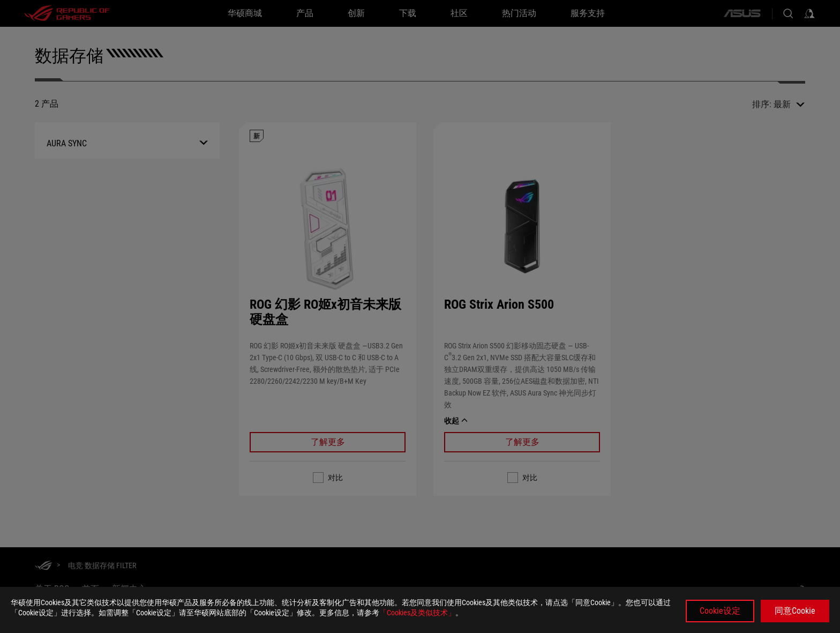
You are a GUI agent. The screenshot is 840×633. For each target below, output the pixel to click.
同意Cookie (795, 611)
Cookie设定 (720, 611)
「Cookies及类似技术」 (417, 613)
